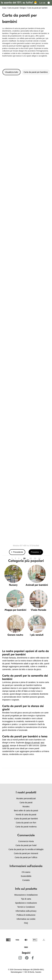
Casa (4, 8)
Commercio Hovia (26, 841)
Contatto (26, 880)
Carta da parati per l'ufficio (26, 857)
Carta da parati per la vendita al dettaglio (26, 849)
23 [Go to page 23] (35, 558)
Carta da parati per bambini (26, 819)
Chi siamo (26, 872)
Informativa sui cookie (26, 919)
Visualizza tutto (12, 72)
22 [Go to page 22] (31, 558)
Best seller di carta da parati (26, 811)
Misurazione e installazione (26, 895)
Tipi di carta (26, 899)
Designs (23, 8)
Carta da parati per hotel (26, 845)
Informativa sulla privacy (26, 911)
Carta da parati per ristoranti (26, 853)
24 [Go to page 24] (39, 558)
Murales (26, 807)
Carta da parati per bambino (36, 72)
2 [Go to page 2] (15, 558)
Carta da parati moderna (26, 827)
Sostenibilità (26, 876)
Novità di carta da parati (26, 815)
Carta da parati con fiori (26, 823)
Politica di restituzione (26, 915)
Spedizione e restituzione (26, 903)
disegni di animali (32, 743)
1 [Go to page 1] (12, 558)
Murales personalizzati (26, 798)
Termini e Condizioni (26, 907)
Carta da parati (13, 8)
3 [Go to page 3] (19, 558)
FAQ (26, 923)
